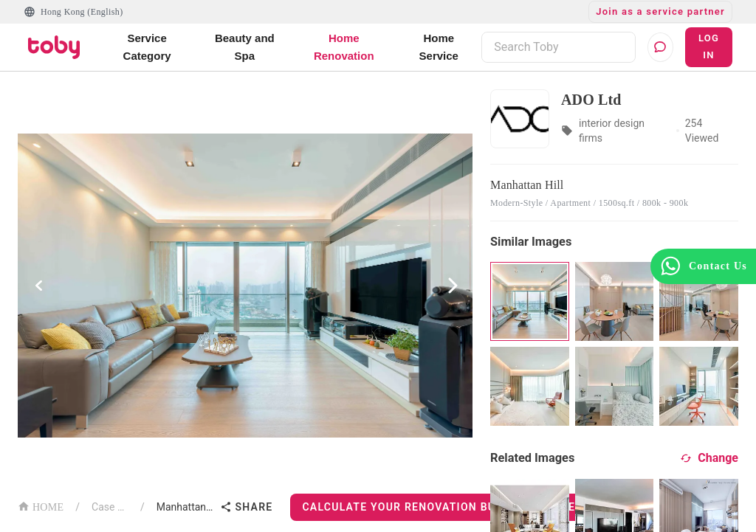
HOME (41, 506)
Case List (110, 507)
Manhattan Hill (186, 507)
